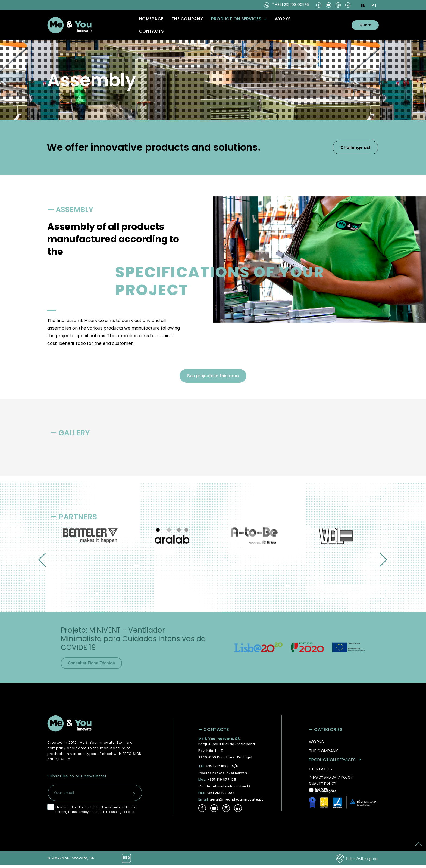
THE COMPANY (187, 19)
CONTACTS (151, 31)
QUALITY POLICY (322, 786)
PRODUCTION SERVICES (336, 762)
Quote (361, 25)
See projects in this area (213, 377)
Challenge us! (348, 147)
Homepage (151, 19)
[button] (239, 19)
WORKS (283, 19)
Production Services (239, 19)
